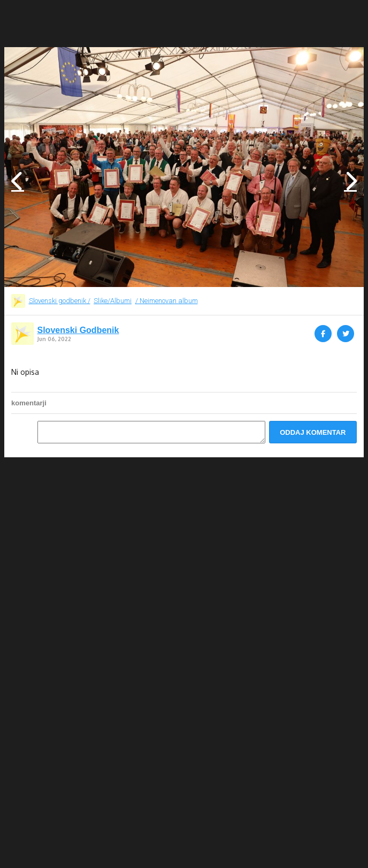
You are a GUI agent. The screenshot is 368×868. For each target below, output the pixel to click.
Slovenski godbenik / (60, 301)
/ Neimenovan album (167, 301)
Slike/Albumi (113, 301)
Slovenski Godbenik (78, 330)
